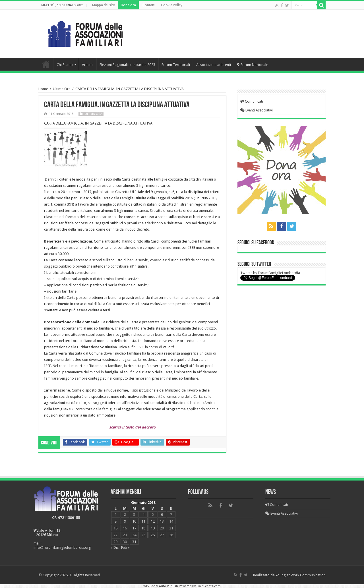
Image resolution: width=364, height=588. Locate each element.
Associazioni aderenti (214, 65)
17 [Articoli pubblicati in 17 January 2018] (134, 528)
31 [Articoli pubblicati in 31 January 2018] (134, 542)
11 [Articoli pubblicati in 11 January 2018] (143, 521)
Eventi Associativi (257, 110)
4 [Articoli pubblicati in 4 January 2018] (143, 514)
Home (46, 64)
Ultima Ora (62, 89)
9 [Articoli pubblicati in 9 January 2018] (125, 521)
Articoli (88, 65)
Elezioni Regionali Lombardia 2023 (127, 65)
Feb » (125, 547)
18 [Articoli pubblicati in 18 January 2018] (143, 528)
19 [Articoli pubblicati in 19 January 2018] (153, 528)
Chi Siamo (65, 65)
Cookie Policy (172, 5)
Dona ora (128, 5)
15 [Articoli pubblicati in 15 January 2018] (115, 528)
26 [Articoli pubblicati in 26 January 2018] (153, 535)
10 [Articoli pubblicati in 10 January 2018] (134, 521)
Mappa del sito (104, 5)
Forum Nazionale (253, 65)
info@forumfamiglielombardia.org (62, 547)
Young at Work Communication (301, 575)
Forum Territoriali (176, 65)
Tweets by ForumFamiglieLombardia (270, 273)
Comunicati (252, 101)
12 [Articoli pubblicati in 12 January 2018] (153, 521)
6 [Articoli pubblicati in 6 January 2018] (162, 514)
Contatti (149, 5)
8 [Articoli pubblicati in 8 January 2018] (116, 521)
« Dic (115, 547)
